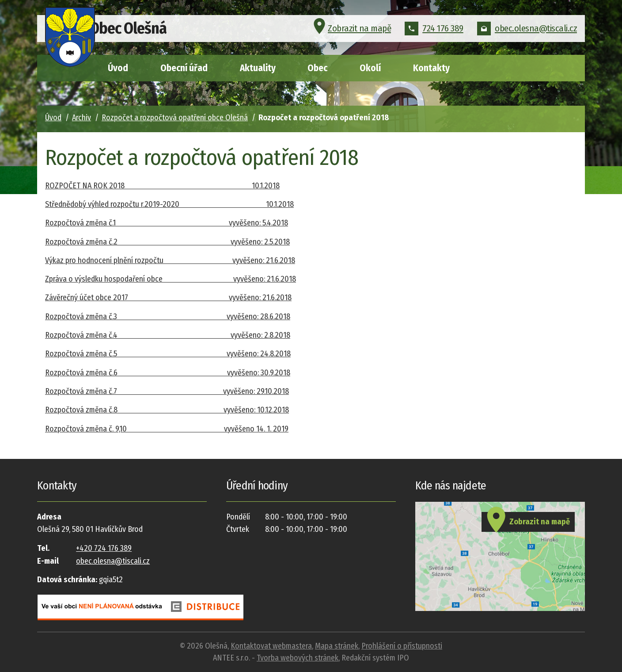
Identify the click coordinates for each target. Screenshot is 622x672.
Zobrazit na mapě (351, 33)
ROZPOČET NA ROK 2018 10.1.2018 (162, 186)
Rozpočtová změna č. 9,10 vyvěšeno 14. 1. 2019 (167, 429)
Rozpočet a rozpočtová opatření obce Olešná (175, 118)
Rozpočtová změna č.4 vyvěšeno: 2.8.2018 (168, 335)
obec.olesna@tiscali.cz (527, 33)
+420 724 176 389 (104, 548)
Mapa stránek (337, 646)
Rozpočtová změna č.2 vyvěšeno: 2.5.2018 (167, 242)
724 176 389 (434, 33)
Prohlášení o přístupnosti (402, 646)
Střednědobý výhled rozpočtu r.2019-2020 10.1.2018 (169, 204)
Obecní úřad (184, 68)
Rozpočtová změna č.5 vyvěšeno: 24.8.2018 (168, 354)
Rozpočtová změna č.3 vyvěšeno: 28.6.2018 (168, 317)
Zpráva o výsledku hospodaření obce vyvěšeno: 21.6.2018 (171, 279)
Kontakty (431, 68)
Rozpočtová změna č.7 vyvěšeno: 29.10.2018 (167, 391)
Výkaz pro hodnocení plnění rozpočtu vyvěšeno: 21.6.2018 (170, 260)
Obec (317, 68)
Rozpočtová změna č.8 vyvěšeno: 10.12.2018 (167, 410)
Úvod (118, 68)
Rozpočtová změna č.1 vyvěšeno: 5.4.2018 (167, 223)
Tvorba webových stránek (298, 658)
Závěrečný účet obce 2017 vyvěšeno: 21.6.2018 (168, 298)
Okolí (370, 68)
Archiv (82, 118)
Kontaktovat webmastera (271, 646)
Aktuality (258, 68)
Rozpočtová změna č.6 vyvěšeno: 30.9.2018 (168, 373)
